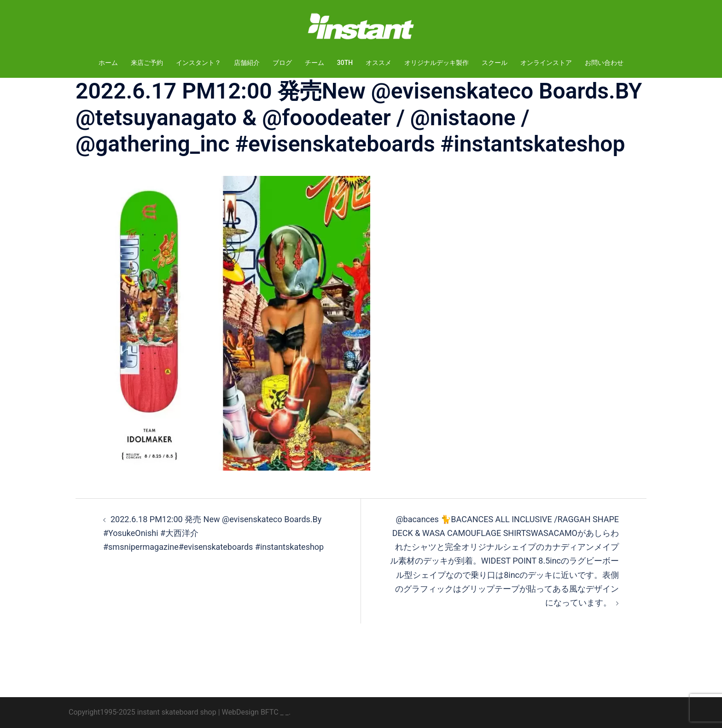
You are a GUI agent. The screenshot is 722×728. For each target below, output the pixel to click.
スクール (495, 63)
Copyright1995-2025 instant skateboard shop (143, 712)
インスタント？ (198, 63)
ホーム (108, 63)
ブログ (282, 63)
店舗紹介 (247, 63)
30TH (345, 63)
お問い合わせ (604, 63)
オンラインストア (546, 63)
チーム (314, 63)
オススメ (378, 63)
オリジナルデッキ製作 (437, 63)
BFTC (270, 712)
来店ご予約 (147, 63)
